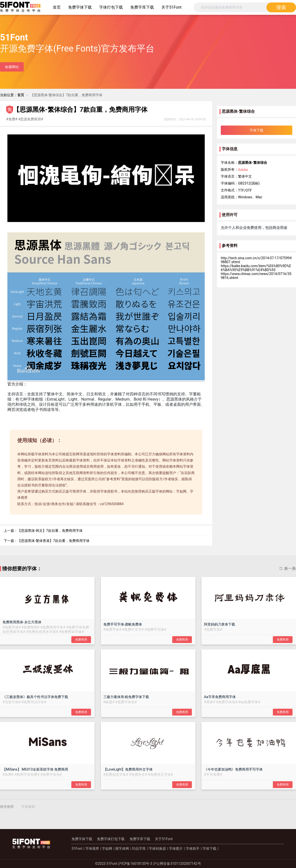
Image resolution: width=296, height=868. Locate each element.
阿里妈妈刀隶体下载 (220, 624)
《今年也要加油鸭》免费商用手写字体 (233, 769)
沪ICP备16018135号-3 (135, 864)
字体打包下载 (111, 7)
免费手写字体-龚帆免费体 (123, 624)
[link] (21, 95)
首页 (57, 7)
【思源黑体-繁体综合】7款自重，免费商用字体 (66, 95)
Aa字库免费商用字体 (220, 697)
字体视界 (92, 849)
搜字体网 (122, 849)
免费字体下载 (80, 7)
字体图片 (176, 849)
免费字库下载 (142, 7)
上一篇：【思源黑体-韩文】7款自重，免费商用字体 (43, 531)
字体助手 (193, 849)
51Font (77, 849)
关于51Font (171, 7)
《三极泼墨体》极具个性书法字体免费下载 (35, 697)
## (12, 119)
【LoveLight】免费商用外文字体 (128, 769)
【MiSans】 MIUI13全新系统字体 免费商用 (35, 769)
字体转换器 (157, 849)
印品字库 (139, 849)
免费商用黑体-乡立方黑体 (22, 622)
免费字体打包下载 (111, 839)
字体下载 (209, 849)
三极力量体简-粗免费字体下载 (126, 697)
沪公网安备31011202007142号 (177, 864)
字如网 (107, 849)
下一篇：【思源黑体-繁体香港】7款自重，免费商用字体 (47, 541)
